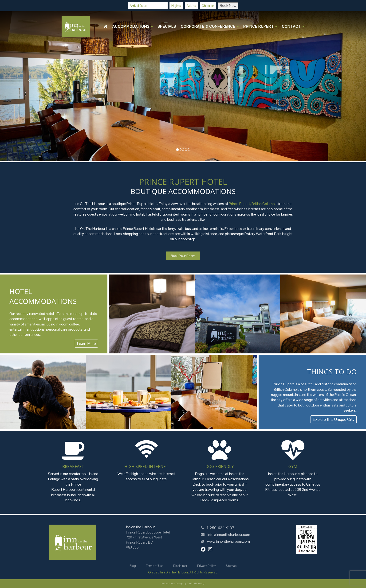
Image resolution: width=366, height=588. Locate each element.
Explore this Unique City (334, 419)
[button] (28, 80)
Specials (167, 26)
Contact (293, 26)
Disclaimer (180, 566)
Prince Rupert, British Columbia (253, 204)
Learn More (86, 344)
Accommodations (133, 26)
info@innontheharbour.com (229, 535)
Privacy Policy (207, 566)
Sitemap (231, 566)
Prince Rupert (260, 26)
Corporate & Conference (210, 26)
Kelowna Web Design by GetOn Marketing (183, 583)
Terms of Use (155, 566)
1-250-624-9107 (220, 528)
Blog (133, 566)
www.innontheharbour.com (228, 541)
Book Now (228, 6)
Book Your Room (183, 256)
